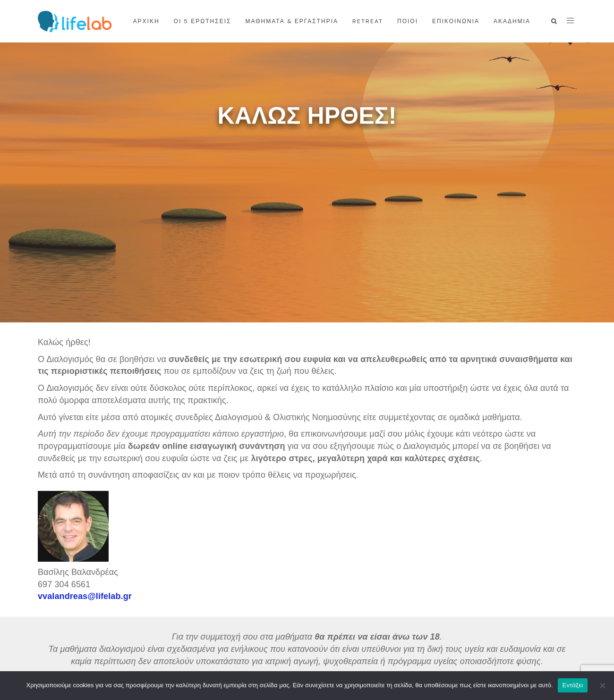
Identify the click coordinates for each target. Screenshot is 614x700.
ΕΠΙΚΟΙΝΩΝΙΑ (456, 21)
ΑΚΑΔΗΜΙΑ (512, 21)
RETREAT (368, 21)
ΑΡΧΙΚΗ (146, 21)
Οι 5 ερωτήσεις (203, 21)
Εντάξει (573, 685)
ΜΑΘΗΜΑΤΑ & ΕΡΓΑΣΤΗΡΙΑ (292, 21)
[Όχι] (602, 685)
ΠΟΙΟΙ (408, 21)
